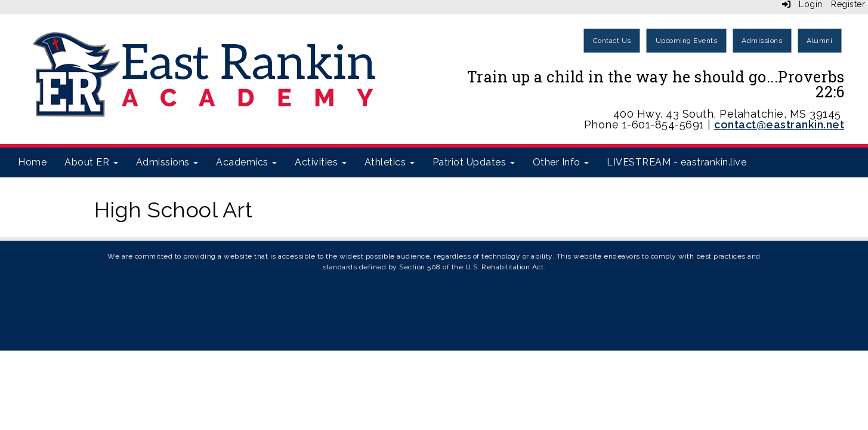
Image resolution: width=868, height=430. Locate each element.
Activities (321, 162)
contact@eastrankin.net (779, 125)
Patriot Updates (474, 162)
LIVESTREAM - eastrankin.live (677, 162)
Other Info (561, 162)
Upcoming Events (687, 41)
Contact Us (612, 41)
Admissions (762, 41)
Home (32, 162)
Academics (246, 162)
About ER (91, 162)
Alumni (819, 41)
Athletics (390, 162)
